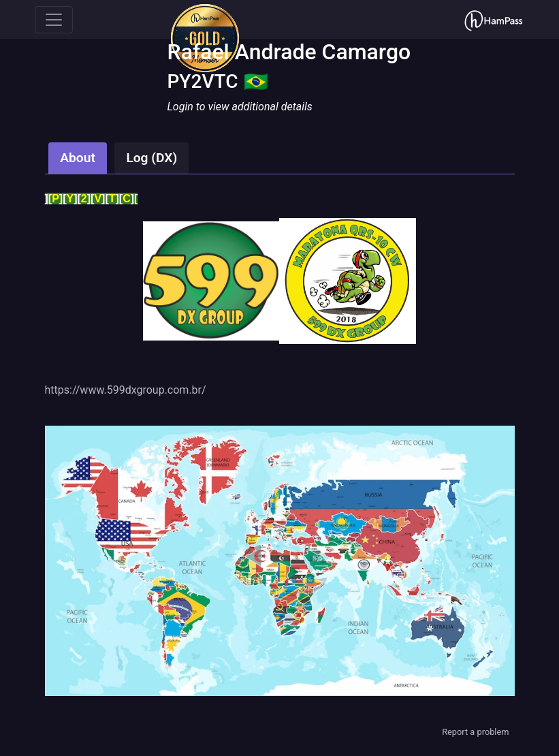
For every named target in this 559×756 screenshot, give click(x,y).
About (78, 158)
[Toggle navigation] (54, 20)
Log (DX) (151, 158)
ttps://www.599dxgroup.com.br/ (128, 390)
